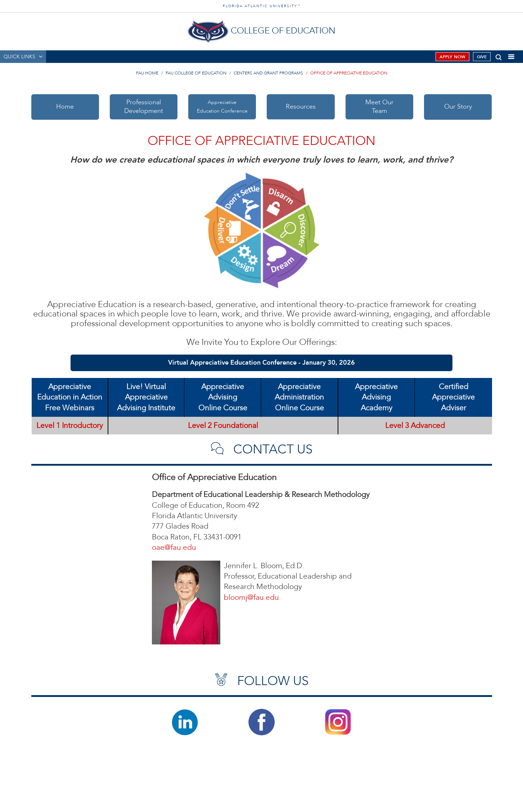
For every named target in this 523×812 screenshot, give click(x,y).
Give (482, 57)
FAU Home (147, 73)
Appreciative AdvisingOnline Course (223, 397)
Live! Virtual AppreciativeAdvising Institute (146, 397)
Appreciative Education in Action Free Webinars (70, 397)
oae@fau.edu (174, 548)
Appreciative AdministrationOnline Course (299, 397)
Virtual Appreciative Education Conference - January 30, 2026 (261, 363)
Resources (301, 107)
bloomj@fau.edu (251, 597)
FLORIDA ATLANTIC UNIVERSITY (262, 6)
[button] (499, 56)
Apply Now (452, 57)
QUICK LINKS (19, 57)
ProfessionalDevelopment (144, 107)
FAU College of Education (196, 73)
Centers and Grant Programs (268, 73)
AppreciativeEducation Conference (222, 107)
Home (65, 107)
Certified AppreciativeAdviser (453, 397)
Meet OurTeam (379, 107)
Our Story (458, 107)
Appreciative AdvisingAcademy (376, 397)
